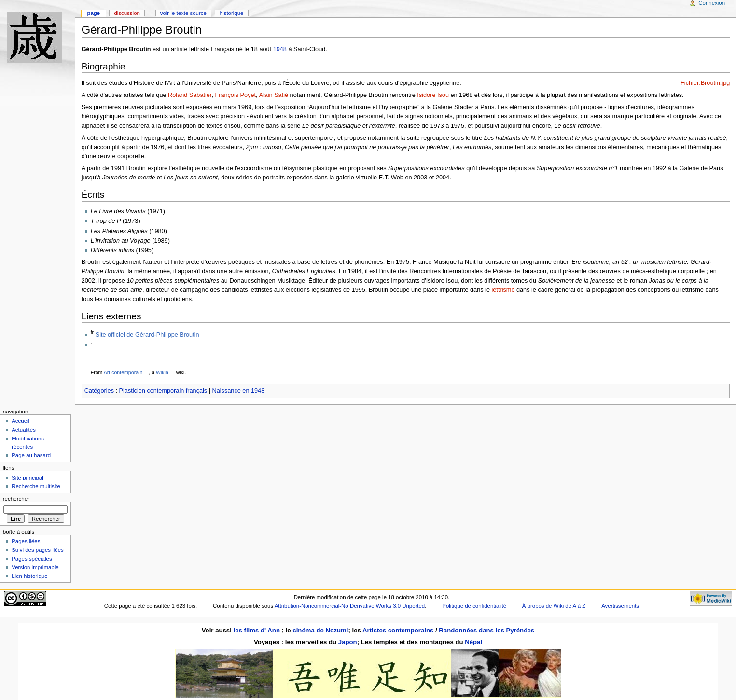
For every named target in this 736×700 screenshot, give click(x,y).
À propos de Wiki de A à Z (554, 606)
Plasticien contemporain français (163, 391)
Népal (473, 642)
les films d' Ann (258, 630)
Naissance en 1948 (239, 391)
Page (93, 13)
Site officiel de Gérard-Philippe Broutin (147, 335)
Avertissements (620, 606)
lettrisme (503, 290)
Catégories (99, 391)
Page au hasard (31, 455)
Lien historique (30, 576)
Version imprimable (35, 567)
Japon (348, 642)
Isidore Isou (433, 95)
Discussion (127, 13)
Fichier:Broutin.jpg (705, 83)
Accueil (21, 421)
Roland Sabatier (190, 95)
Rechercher (16, 499)
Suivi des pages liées (38, 550)
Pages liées (26, 541)
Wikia (162, 372)
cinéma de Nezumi (320, 630)
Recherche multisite (36, 486)
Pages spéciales (32, 559)
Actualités (24, 430)
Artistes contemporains (398, 630)
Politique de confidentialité (474, 606)
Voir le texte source (183, 13)
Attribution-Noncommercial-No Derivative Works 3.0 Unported (350, 606)
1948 (280, 49)
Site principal (28, 478)
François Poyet (235, 95)
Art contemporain (123, 372)
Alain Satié (273, 95)
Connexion (712, 3)
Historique (232, 13)
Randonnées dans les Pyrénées (486, 630)
